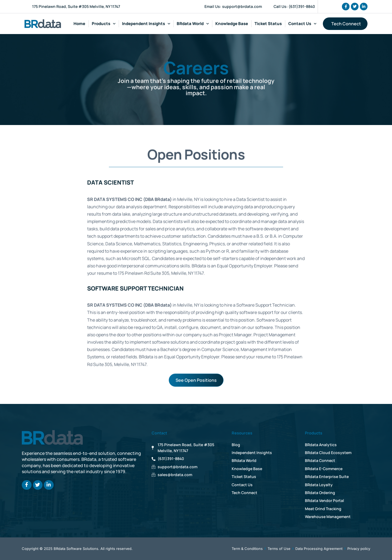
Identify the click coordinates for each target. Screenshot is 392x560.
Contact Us (302, 24)
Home (79, 24)
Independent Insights (146, 24)
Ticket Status (268, 24)
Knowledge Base (232, 24)
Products (104, 24)
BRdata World (193, 24)
